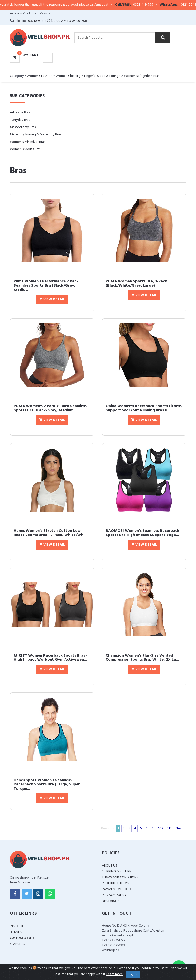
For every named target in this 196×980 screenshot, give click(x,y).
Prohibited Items (115, 883)
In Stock (17, 926)
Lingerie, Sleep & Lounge (102, 76)
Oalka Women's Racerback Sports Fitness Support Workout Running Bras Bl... (144, 408)
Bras (156, 76)
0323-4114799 (146, 5)
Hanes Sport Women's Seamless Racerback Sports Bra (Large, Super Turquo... (47, 785)
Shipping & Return (117, 872)
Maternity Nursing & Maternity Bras (35, 135)
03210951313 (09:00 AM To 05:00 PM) (58, 21)
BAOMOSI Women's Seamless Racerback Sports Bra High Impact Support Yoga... (143, 533)
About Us (109, 866)
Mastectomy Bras (23, 127)
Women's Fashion (39, 76)
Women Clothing (68, 76)
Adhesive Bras (20, 113)
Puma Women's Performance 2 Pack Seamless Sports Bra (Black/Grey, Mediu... (46, 286)
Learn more (115, 974)
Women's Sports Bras (25, 149)
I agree (133, 974)
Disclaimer (111, 901)
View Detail (52, 299)
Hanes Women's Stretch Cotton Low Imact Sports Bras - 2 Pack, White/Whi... (51, 533)
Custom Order (22, 938)
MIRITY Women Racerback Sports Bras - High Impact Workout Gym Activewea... (51, 658)
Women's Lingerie (137, 76)
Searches (17, 944)
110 (170, 829)
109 (161, 829)
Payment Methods (117, 889)
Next (179, 829)
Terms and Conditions (120, 877)
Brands (16, 932)
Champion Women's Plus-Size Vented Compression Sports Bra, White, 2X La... (142, 658)
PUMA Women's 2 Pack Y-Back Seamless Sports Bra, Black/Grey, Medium (50, 408)
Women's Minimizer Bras (27, 142)
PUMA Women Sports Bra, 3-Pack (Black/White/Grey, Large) (136, 284)
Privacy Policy (114, 895)
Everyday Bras (20, 120)
